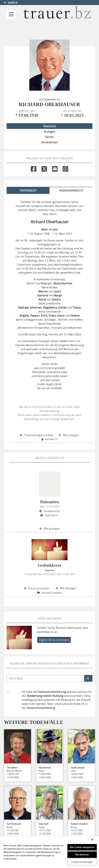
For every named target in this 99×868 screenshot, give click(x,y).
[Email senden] (46, 678)
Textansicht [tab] (28, 191)
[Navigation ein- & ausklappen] (11, 14)
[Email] (55, 168)
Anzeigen (49, 132)
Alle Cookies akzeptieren (82, 847)
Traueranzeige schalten (37, 435)
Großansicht (50, 511)
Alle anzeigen (69, 435)
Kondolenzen (50, 142)
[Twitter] (44, 168)
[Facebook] (34, 168)
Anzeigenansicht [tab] (71, 191)
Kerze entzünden (37, 588)
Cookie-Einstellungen (82, 862)
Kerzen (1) (49, 439)
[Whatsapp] (65, 168)
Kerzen (49, 137)
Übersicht (49, 126)
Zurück (11, 3)
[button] (88, 678)
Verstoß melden (49, 593)
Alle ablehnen (82, 855)
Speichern (49, 515)
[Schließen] (92, 839)
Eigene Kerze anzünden (54, 640)
